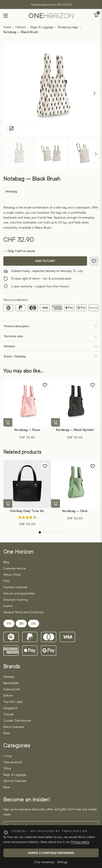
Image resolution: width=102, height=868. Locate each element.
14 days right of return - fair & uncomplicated (41, 278)
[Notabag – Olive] (75, 484)
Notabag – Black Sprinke (75, 430)
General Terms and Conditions (23, 612)
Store (7, 733)
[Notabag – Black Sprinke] (75, 403)
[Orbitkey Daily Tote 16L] (27, 484)
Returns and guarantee (19, 593)
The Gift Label (13, 702)
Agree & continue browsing (51, 853)
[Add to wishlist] (94, 261)
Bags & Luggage (42, 27)
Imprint (8, 606)
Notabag (11, 191)
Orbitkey (9, 677)
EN (21, 624)
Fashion (21, 27)
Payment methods (15, 587)
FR (9, 624)
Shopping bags (68, 27)
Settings (62, 862)
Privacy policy (80, 842)
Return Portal (12, 574)
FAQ (6, 581)
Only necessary (44, 862)
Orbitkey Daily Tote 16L (27, 511)
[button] (8, 423)
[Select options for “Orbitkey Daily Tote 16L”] (8, 504)
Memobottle (11, 683)
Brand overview (14, 727)
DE (34, 624)
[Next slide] (96, 154)
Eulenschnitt (12, 689)
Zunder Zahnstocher (17, 720)
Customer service (15, 568)
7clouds (8, 714)
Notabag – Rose (27, 430)
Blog (6, 562)
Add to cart (45, 261)
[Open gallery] (11, 129)
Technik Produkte (15, 781)
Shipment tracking (16, 599)
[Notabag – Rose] (27, 403)
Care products (13, 762)
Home (7, 27)
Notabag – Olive (75, 511)
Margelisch (11, 708)
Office (7, 768)
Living (7, 756)
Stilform (8, 695)
